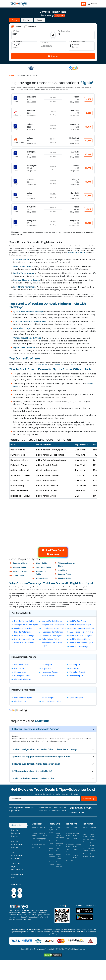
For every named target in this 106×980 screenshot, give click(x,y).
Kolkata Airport (48, 680)
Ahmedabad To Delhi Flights (81, 637)
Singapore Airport (69, 850)
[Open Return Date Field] (53, 46)
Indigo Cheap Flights (58, 861)
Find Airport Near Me (59, 869)
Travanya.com (39, 954)
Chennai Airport (21, 677)
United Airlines (85, 860)
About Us (35, 832)
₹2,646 (88, 154)
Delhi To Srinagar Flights (80, 644)
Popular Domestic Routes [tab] (16, 838)
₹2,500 (88, 141)
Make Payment (52, 860)
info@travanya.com (77, 817)
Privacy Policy (34, 839)
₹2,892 (88, 182)
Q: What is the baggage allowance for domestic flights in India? (42, 761)
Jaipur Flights (19, 577)
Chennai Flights (20, 569)
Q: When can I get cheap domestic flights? (32, 776)
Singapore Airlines (86, 854)
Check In (35, 849)
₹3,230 (88, 223)
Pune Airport (75, 669)
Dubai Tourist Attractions (60, 840)
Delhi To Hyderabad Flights (81, 640)
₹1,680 (88, 113)
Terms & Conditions (43, 839)
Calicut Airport (75, 855)
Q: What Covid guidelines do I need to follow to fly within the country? (45, 754)
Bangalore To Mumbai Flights (54, 633)
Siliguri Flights (42, 565)
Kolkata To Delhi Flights (24, 647)
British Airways (86, 840)
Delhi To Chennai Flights (79, 651)
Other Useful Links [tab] (17, 881)
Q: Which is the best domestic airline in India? (33, 783)
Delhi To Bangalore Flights (80, 629)
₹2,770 (88, 168)
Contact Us (42, 833)
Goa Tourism (59, 854)
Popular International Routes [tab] (17, 849)
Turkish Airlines (92, 854)
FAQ (33, 852)
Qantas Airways (93, 849)
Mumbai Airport (76, 673)
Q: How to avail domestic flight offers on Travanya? (36, 769)
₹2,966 (88, 196)
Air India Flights (48, 702)
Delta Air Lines (86, 845)
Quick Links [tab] (16, 830)
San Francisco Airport (69, 857)
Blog (40, 852)
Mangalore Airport (77, 677)
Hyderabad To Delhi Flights (53, 637)
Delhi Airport (19, 673)
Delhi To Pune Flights (51, 644)
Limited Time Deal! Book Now (53, 554)
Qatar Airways (93, 860)
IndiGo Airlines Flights (23, 702)
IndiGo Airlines (42, 364)
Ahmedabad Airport (23, 684)
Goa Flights (63, 572)
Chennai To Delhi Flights (52, 640)
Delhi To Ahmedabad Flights (81, 647)
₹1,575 (88, 99)
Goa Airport (47, 669)
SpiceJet (75, 364)
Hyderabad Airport (50, 677)
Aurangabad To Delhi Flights (26, 629)
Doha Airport (75, 844)
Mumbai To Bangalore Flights (82, 633)
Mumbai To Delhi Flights (52, 626)
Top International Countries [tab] (17, 860)
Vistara (59, 364)
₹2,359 (88, 127)
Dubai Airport (75, 833)
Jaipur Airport (48, 673)
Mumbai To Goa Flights (24, 633)
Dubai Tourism (59, 833)
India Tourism (52, 854)
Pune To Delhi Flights (23, 637)
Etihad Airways (93, 840)
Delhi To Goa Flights (78, 626)
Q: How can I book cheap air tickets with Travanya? (36, 734)
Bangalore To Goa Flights (25, 640)
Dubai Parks (51, 847)
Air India (93, 832)
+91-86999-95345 (81, 813)
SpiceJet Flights (76, 702)
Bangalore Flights (21, 565)
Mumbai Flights (65, 580)
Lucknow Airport (76, 680)
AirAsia (92, 836)
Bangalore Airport (22, 669)
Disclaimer (36, 843)
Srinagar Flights (65, 576)
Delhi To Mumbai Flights (24, 626)
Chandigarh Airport (22, 680)
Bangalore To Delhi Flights (53, 629)
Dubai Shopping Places (59, 848)
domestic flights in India (77, 253)
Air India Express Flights (52, 706)
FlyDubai (93, 844)
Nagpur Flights (42, 583)
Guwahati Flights (21, 573)
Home (12, 75)
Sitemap (42, 849)
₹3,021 (88, 209)
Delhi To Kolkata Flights (24, 644)
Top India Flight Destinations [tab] (17, 871)
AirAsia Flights (20, 706)
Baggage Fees (42, 844)
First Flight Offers (51, 835)
